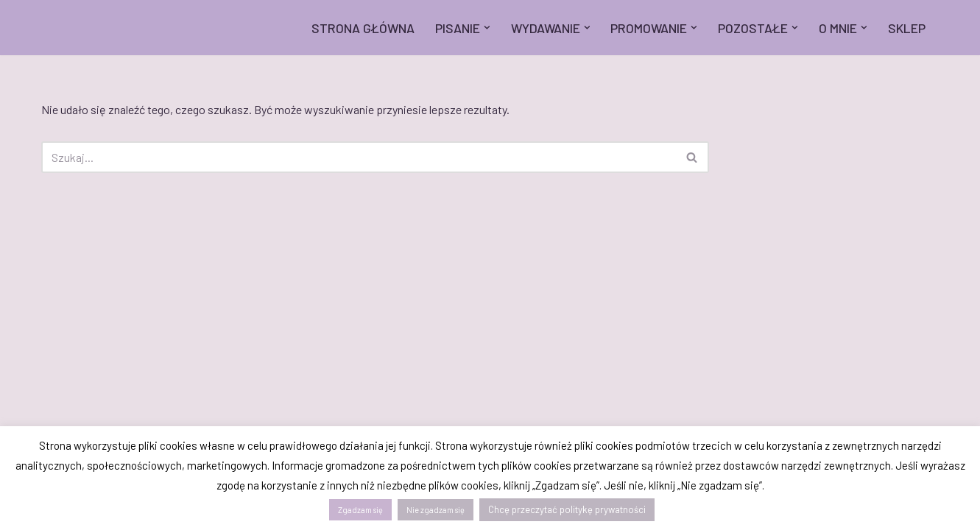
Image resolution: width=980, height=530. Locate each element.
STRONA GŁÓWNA (363, 28)
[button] (487, 28)
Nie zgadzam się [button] (436, 510)
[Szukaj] (359, 157)
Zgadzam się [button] (360, 510)
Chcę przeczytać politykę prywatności (567, 509)
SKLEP (907, 28)
